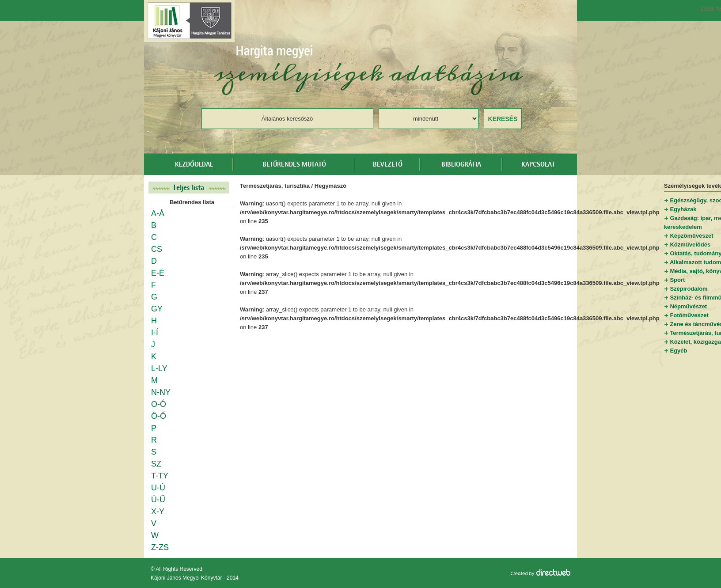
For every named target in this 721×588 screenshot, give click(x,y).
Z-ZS (160, 547)
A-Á (158, 213)
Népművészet (688, 306)
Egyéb (678, 351)
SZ (156, 464)
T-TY (160, 476)
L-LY (159, 368)
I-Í (155, 333)
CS (157, 249)
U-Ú (158, 488)
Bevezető (388, 165)
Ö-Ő (159, 416)
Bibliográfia (461, 165)
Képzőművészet (691, 236)
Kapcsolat (538, 165)
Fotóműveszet (689, 315)
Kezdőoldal (194, 165)
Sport (677, 280)
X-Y (158, 512)
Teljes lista (189, 188)
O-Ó (159, 404)
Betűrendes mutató (294, 165)
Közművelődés (690, 245)
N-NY (161, 392)
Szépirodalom (689, 289)
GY (157, 309)
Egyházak (683, 209)
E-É (158, 273)
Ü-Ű (158, 500)
